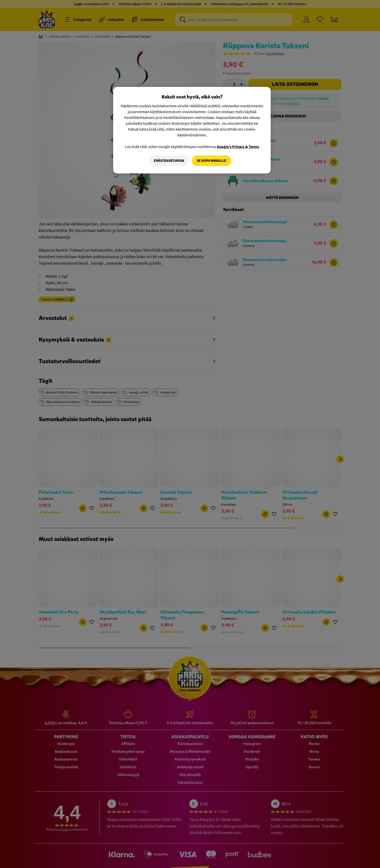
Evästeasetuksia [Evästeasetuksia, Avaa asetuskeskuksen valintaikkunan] (169, 161)
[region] (192, 130)
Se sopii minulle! (212, 161)
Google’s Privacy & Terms (238, 147)
